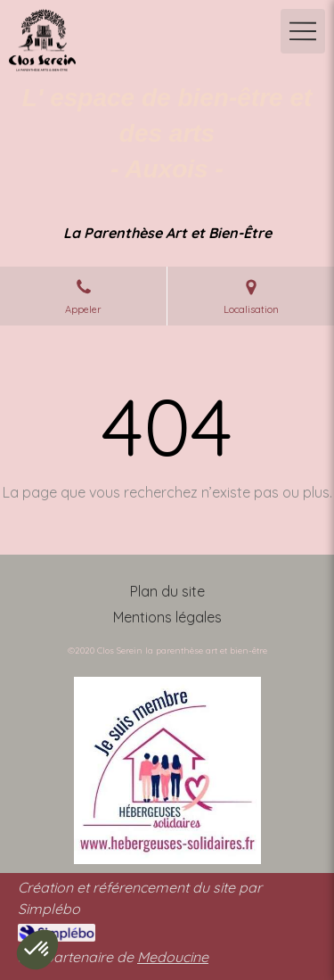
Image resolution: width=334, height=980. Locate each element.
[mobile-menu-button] (303, 31)
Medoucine (173, 957)
